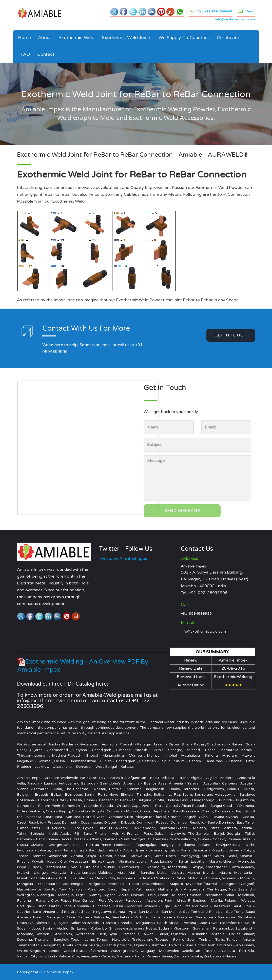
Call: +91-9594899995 (215, 11)
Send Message (182, 511)
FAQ (25, 54)
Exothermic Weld (76, 38)
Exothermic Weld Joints (127, 38)
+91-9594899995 (196, 613)
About (45, 38)
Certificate (228, 38)
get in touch (231, 335)
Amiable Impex (61, 972)
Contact (46, 54)
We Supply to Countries (184, 38)
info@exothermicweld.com (203, 631)
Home (24, 38)
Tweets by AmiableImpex (123, 559)
